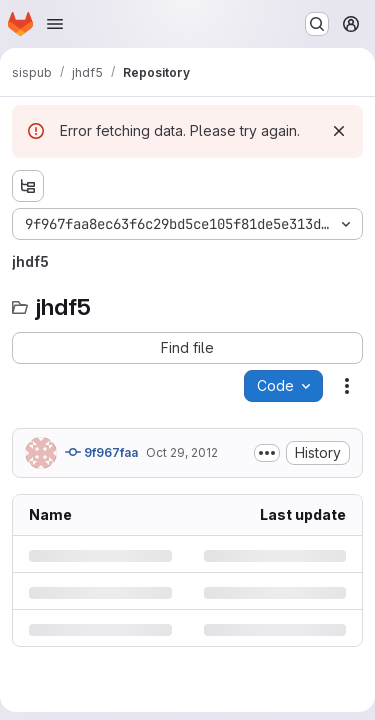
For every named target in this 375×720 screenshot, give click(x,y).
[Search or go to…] (317, 24)
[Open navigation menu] (55, 24)
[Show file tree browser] (28, 186)
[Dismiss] (339, 131)
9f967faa (101, 452)
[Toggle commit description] (267, 453)
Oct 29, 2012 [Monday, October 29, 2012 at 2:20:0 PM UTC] (182, 452)
